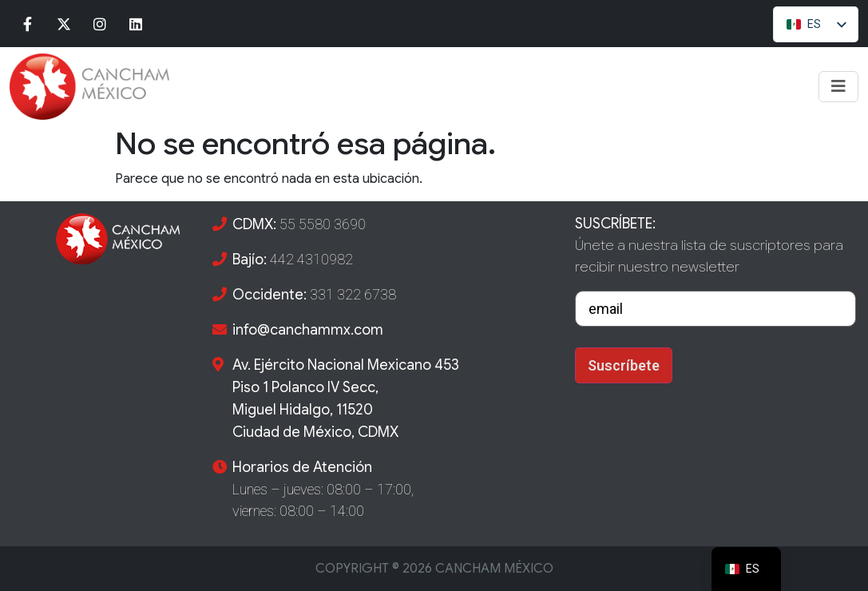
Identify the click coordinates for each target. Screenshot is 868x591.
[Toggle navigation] (838, 87)
